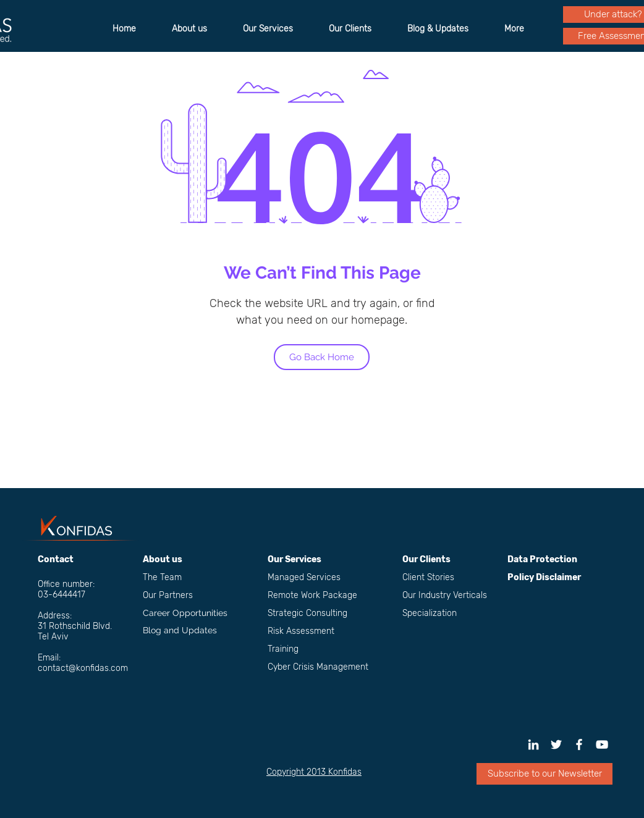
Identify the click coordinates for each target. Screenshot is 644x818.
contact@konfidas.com (83, 668)
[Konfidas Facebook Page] (579, 744)
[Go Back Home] (322, 357)
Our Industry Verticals (445, 595)
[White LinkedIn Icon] (533, 744)
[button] (544, 774)
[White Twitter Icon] (556, 744)
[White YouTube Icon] (602, 744)
